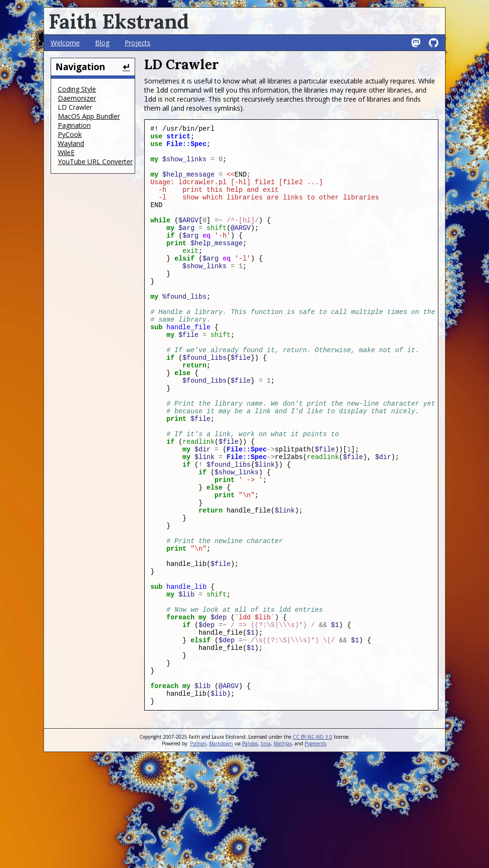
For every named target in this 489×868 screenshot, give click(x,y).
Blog (102, 43)
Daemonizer (77, 98)
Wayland (71, 143)
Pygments (315, 852)
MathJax (283, 852)
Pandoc (250, 852)
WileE (66, 152)
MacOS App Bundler (89, 116)
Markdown (221, 852)
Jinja (266, 852)
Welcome (65, 43)
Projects (138, 43)
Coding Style (77, 89)
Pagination (74, 125)
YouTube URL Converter (95, 162)
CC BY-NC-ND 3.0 (313, 846)
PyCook (70, 134)
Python (198, 852)
